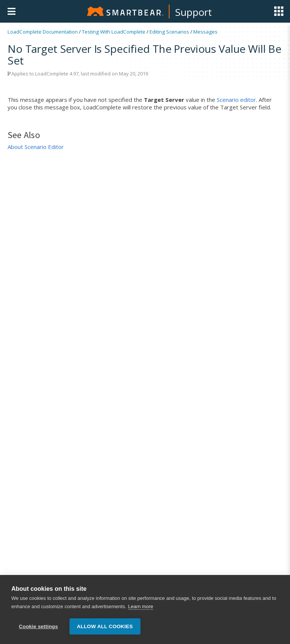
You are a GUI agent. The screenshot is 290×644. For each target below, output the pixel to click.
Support (194, 12)
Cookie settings (39, 626)
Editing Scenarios (169, 32)
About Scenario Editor (36, 147)
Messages (205, 32)
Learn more (140, 606)
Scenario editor (236, 100)
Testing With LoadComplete (114, 32)
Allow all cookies (105, 626)
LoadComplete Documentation (43, 32)
